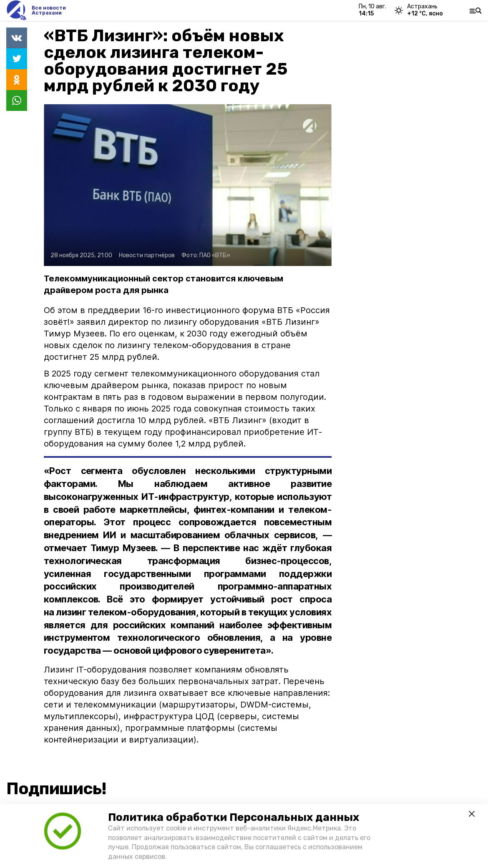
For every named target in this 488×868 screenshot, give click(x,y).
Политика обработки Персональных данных (234, 817)
